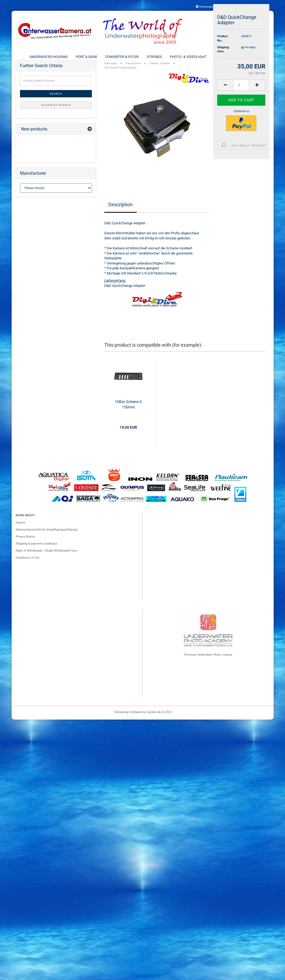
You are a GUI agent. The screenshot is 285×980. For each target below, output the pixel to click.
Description (120, 213)
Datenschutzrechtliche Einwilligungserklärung (46, 539)
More (251, 57)
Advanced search (56, 114)
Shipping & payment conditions (36, 553)
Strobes (154, 57)
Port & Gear (86, 57)
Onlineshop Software (128, 721)
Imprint (21, 532)
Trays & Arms (226, 57)
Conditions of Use (28, 567)
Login (258, 7)
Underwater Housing (49, 57)
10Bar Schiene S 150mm (128, 414)
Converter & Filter (122, 57)
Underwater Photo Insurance (214, 7)
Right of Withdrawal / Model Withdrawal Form (46, 560)
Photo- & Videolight (188, 57)
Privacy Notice (25, 546)
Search (56, 103)
